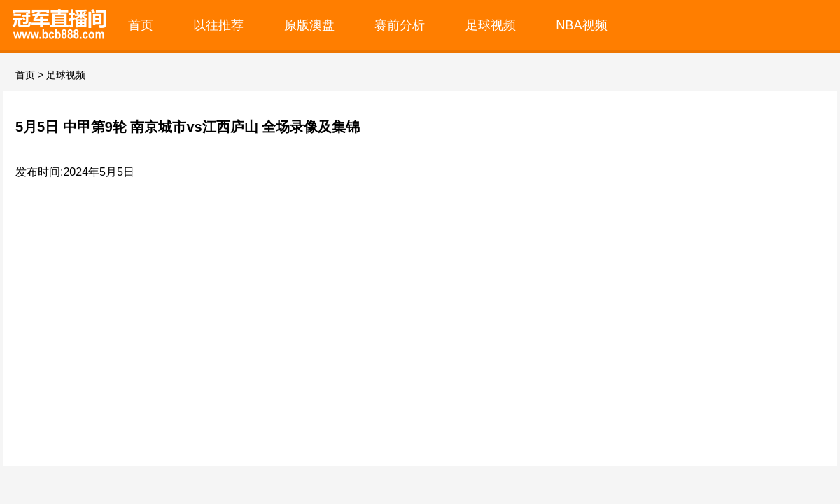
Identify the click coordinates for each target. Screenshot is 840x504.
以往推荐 (218, 25)
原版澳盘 (309, 25)
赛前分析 (400, 25)
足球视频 (491, 25)
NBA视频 (582, 25)
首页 (141, 25)
